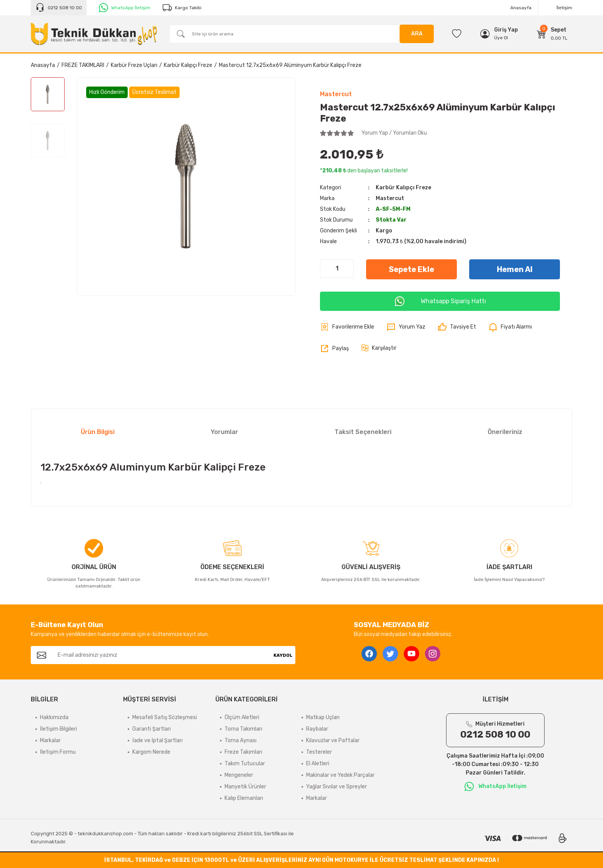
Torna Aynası (241, 740)
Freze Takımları (243, 752)
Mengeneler (239, 775)
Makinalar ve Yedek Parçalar (340, 775)
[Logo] (94, 34)
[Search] (301, 34)
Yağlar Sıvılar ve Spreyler (336, 787)
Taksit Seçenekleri (363, 432)
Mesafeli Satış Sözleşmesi (165, 717)
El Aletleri (318, 764)
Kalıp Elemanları (244, 798)
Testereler (319, 752)
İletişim (564, 8)
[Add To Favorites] (347, 327)
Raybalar (317, 729)
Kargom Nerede (151, 752)
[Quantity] (337, 269)
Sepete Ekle (411, 269)
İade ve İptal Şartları (157, 740)
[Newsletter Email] (162, 655)
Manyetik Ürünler (245, 787)
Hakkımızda (54, 717)
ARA (417, 34)
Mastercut (336, 94)
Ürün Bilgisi (98, 432)
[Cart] (552, 34)
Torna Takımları (243, 729)
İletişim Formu (58, 752)
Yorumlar (224, 432)
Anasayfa (521, 8)
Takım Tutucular (245, 764)
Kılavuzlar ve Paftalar (333, 740)
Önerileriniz (505, 432)
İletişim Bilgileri (58, 729)
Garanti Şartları (152, 729)
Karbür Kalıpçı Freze (403, 188)
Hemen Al (515, 269)
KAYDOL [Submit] (283, 655)
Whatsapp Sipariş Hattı (440, 301)
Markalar (50, 740)
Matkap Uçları (323, 717)
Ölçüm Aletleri (242, 717)
